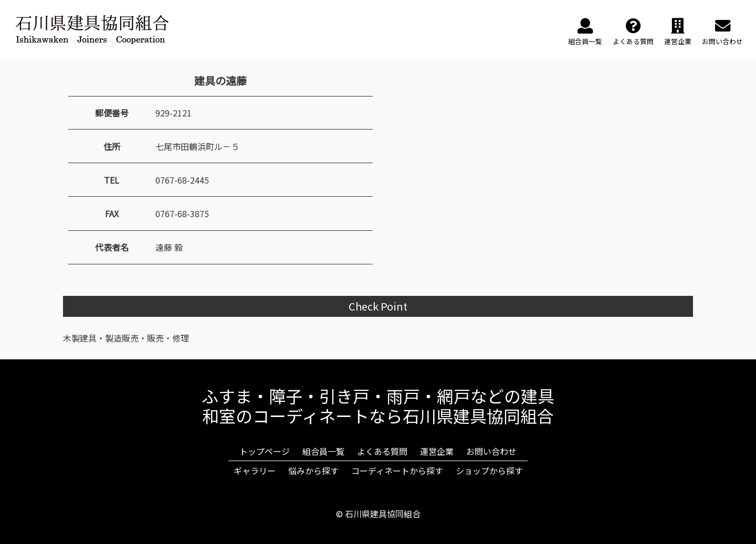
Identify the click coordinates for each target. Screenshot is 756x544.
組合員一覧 (323, 451)
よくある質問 (382, 451)
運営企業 (437, 451)
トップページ (265, 451)
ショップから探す (489, 471)
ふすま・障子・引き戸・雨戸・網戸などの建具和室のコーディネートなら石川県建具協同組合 (378, 406)
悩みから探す (313, 471)
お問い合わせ (491, 451)
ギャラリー (255, 471)
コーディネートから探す (397, 471)
